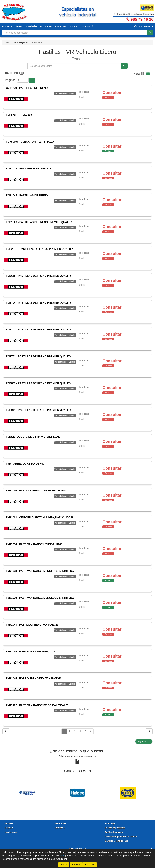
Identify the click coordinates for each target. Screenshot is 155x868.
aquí (62, 856)
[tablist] (77, 793)
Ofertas (19, 26)
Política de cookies (114, 832)
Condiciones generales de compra (121, 837)
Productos (61, 26)
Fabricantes (46, 26)
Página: (10, 80)
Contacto (73, 26)
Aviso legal (110, 823)
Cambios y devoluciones (116, 841)
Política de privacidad (115, 828)
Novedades (31, 26)
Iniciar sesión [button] (143, 26)
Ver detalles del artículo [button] (65, 93)
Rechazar (76, 865)
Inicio (8, 42)
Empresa (7, 26)
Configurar (90, 865)
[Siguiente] (149, 731)
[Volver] (6, 731)
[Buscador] (74, 33)
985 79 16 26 (77, 849)
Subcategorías (21, 42)
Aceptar (64, 865)
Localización (88, 26)
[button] (143, 73)
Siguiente (144, 742)
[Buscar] (150, 33)
